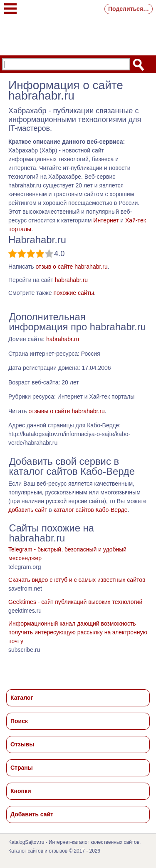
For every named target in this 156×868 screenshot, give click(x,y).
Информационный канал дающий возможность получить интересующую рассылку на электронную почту (78, 632)
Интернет (106, 220)
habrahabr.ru (71, 280)
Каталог (22, 698)
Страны (22, 768)
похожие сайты (74, 293)
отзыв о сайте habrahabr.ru (71, 267)
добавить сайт (28, 510)
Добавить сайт (32, 814)
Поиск (19, 721)
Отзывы (22, 744)
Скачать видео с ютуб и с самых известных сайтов (77, 580)
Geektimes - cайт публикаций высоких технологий (75, 602)
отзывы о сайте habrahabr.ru (66, 411)
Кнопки (21, 791)
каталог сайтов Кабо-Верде (91, 510)
